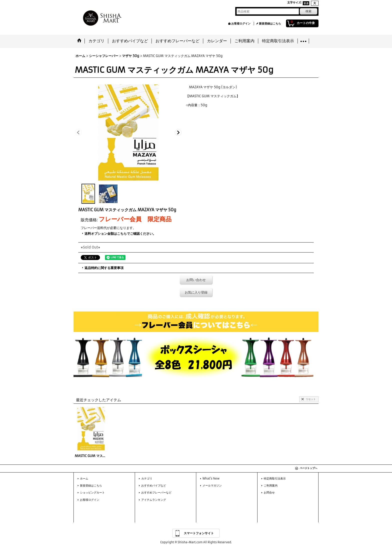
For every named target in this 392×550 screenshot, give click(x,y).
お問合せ (269, 492)
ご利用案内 (271, 485)
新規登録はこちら (270, 23)
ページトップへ (308, 468)
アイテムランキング (154, 500)
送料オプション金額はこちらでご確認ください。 (120, 234)
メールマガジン (212, 485)
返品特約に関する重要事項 (104, 268)
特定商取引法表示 (275, 478)
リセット (311, 399)
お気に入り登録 (196, 292)
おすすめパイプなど (154, 485)
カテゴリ (147, 478)
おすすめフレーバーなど (156, 492)
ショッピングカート (92, 492)
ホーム (84, 478)
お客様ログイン (241, 23)
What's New (211, 478)
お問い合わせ (196, 280)
